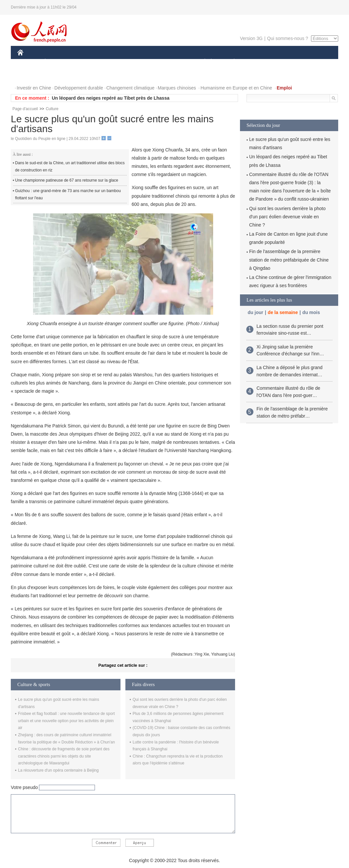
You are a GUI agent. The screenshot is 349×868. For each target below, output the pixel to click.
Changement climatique (130, 88)
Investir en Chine (34, 88)
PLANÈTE (231, 62)
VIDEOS (57, 75)
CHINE (29, 62)
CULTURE (173, 62)
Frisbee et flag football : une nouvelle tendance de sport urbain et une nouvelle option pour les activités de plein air (66, 721)
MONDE (87, 62)
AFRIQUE (114, 62)
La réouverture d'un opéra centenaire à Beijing (58, 770)
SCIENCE (143, 62)
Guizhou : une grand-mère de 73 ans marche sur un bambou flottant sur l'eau (68, 194)
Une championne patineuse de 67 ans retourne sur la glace (67, 180)
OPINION (316, 62)
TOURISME (285, 62)
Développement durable (79, 88)
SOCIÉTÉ (202, 62)
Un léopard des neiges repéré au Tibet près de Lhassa (110, 98)
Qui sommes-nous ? (288, 38)
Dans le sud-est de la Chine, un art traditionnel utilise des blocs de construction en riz (70, 167)
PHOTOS (31, 75)
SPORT (257, 62)
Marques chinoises (177, 88)
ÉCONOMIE (57, 62)
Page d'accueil (25, 109)
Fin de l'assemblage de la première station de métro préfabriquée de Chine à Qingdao (289, 260)
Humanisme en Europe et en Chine (236, 88)
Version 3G (251, 38)
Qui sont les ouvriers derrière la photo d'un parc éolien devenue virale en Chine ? (287, 217)
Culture (52, 109)
